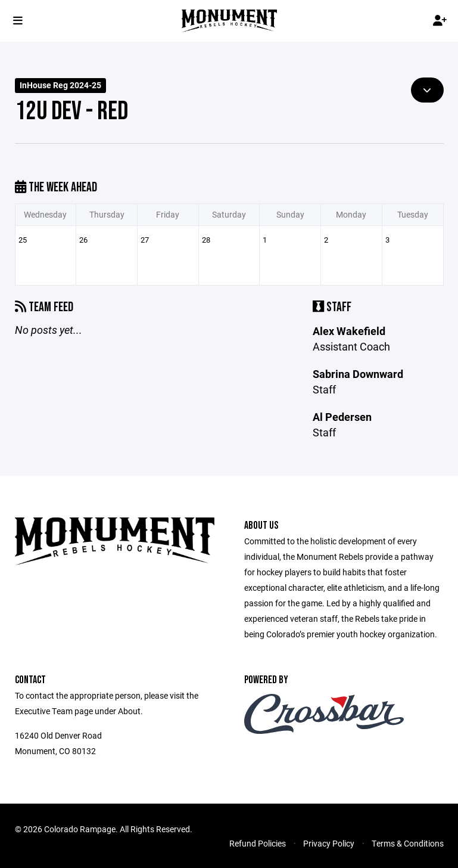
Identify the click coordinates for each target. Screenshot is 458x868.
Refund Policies (258, 843)
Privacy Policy (329, 843)
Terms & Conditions (408, 843)
